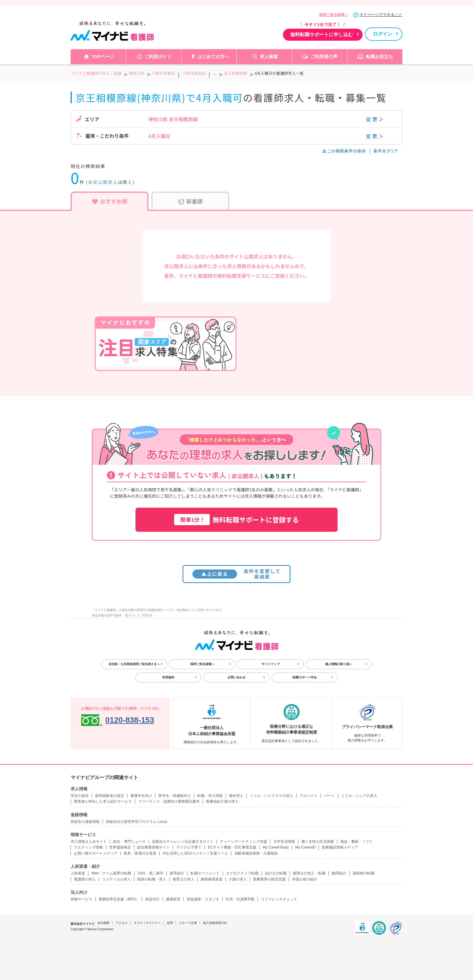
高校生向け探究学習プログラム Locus (137, 822)
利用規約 (168, 677)
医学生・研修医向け (175, 796)
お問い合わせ (237, 677)
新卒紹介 (177, 873)
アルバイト (309, 796)
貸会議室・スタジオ (203, 899)
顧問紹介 (339, 873)
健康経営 (173, 899)
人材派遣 (78, 873)
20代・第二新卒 (150, 873)
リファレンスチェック (279, 899)
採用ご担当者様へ (334, 15)
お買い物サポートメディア (96, 853)
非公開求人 (105, 182)
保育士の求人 (183, 879)
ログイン (383, 34)
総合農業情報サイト (154, 847)
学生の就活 (80, 796)
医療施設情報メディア (340, 847)
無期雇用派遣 (211, 879)
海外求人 (236, 796)
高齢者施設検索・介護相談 (256, 853)
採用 (170, 923)
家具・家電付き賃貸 (140, 853)
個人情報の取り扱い (339, 664)
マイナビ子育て (189, 847)
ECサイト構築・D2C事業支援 (232, 847)
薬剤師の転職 (363, 873)
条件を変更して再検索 (237, 574)
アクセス (122, 923)
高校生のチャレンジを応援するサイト (183, 842)
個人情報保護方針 (215, 923)
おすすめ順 (110, 201)
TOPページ (103, 57)
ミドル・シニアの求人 (359, 796)
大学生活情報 (284, 842)
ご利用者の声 (324, 57)
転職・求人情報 (210, 796)
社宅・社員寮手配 (240, 899)
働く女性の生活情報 (318, 842)
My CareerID (305, 847)
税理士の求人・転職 (309, 873)
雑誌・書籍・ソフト (357, 842)
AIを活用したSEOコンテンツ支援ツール (195, 853)
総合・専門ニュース (129, 842)
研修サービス (81, 899)
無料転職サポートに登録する (237, 520)
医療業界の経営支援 (269, 879)
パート (329, 796)
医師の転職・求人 (152, 879)
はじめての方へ (213, 57)
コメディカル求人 (116, 879)
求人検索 (269, 57)
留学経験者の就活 (110, 796)
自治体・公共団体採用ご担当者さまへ (134, 664)
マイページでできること (381, 15)
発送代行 (152, 899)
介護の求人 (238, 879)
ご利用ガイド (158, 57)
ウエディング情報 (88, 847)
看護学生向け (141, 796)
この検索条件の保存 (345, 151)
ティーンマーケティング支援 (243, 842)
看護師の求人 (85, 879)
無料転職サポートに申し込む (322, 35)
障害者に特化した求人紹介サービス (103, 801)
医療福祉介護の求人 (222, 801)
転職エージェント (205, 873)
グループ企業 (188, 923)
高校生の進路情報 (85, 822)
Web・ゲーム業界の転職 (111, 873)
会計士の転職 (276, 873)
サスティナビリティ (147, 923)
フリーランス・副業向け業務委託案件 (169, 801)
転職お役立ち (379, 57)
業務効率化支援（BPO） (119, 899)
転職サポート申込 (305, 677)
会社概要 (103, 923)
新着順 (190, 201)
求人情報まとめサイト (89, 842)
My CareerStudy (276, 847)
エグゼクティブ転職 (242, 873)
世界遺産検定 (120, 847)
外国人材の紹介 (305, 879)
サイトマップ (271, 664)
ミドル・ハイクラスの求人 (271, 796)
